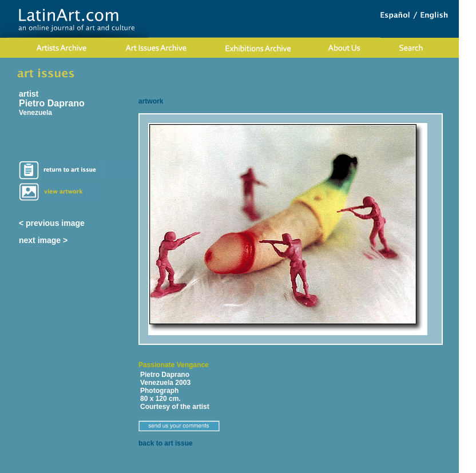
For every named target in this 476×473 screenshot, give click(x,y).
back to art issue (166, 443)
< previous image (52, 223)
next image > (43, 240)
